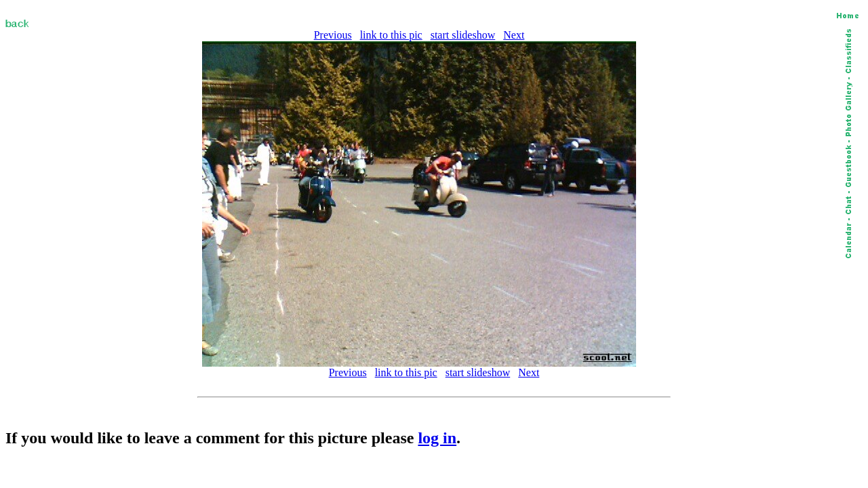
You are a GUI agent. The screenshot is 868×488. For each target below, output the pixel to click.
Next (514, 35)
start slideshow (463, 35)
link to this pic (391, 35)
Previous (333, 35)
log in (437, 438)
